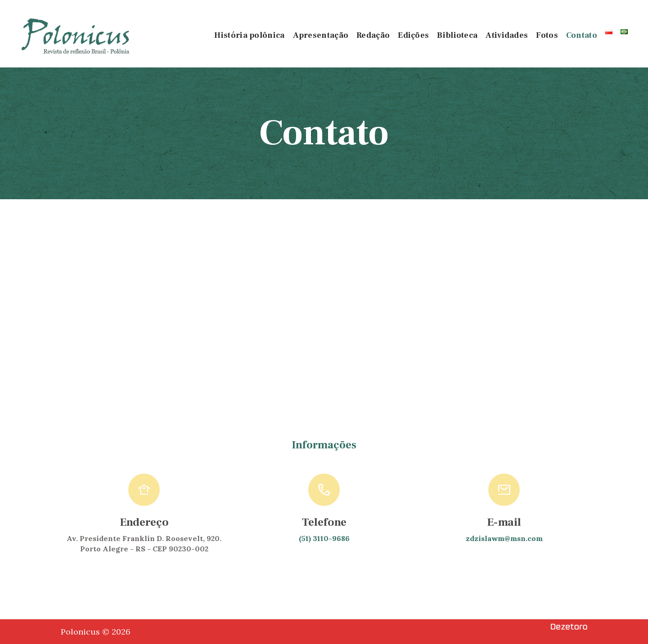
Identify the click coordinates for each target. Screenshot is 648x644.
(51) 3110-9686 (324, 538)
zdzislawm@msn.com (504, 538)
